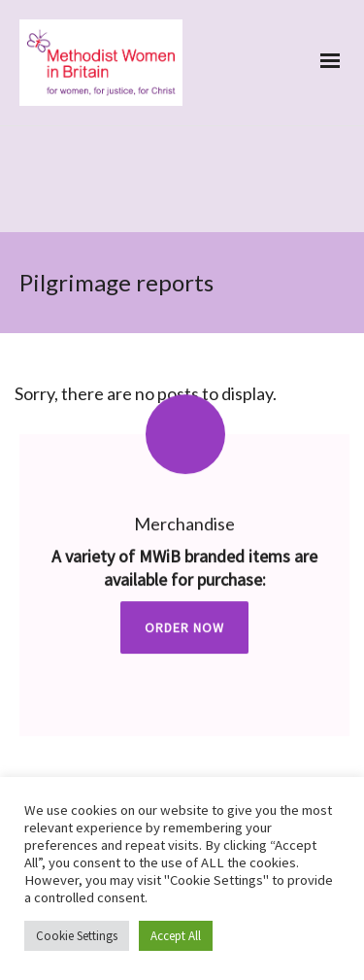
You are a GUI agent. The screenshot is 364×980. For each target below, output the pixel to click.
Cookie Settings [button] (77, 936)
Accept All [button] (176, 936)
